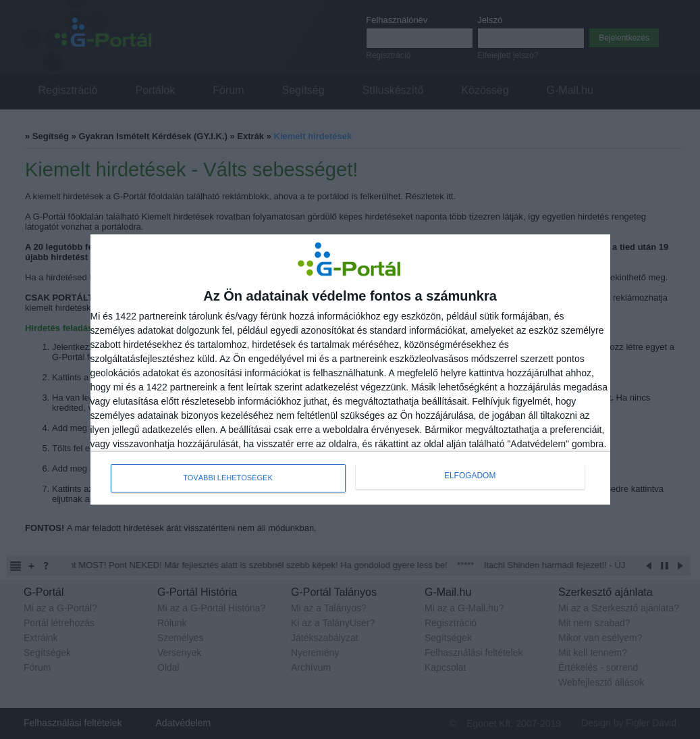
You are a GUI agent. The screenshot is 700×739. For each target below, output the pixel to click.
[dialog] (350, 369)
